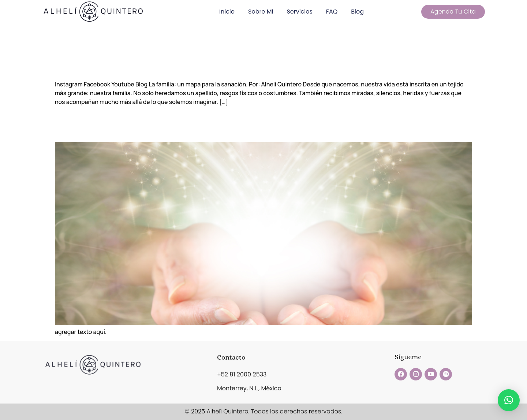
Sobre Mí (261, 12)
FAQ (332, 12)
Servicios (299, 12)
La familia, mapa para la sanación (206, 62)
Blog (357, 12)
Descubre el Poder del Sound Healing (223, 124)
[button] (509, 400)
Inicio (227, 12)
